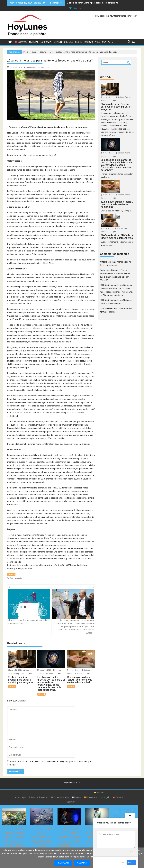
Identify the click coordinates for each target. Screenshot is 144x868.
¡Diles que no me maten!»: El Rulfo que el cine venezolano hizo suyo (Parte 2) (116, 258)
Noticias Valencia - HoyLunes (38, 67)
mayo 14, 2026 (45, 664)
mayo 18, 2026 (16, 664)
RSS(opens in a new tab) (107, 16)
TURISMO (88, 42)
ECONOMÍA (46, 42)
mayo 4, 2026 (125, 203)
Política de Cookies (60, 791)
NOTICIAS (34, 42)
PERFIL (78, 42)
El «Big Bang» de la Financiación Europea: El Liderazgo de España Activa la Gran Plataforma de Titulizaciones (41, 840)
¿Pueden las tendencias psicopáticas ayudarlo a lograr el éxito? (29, 604)
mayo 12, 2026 (75, 664)
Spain (12, 578)
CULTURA (68, 42)
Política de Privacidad (38, 791)
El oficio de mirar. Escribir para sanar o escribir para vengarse (96, 3)
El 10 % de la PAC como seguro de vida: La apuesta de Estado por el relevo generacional (69, 835)
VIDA (98, 42)
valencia (18, 578)
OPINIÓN (58, 42)
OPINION (106, 77)
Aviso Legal (21, 791)
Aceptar (82, 863)
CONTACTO (108, 42)
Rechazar (63, 863)
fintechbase (105, 243)
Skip (123, 862)
